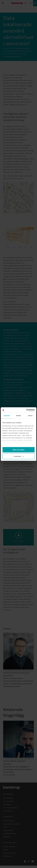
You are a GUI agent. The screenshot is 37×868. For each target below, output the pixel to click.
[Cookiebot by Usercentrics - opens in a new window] (26, 410)
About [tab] (30, 416)
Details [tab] (19, 416)
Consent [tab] (7, 416)
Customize (19, 456)
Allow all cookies (18, 450)
